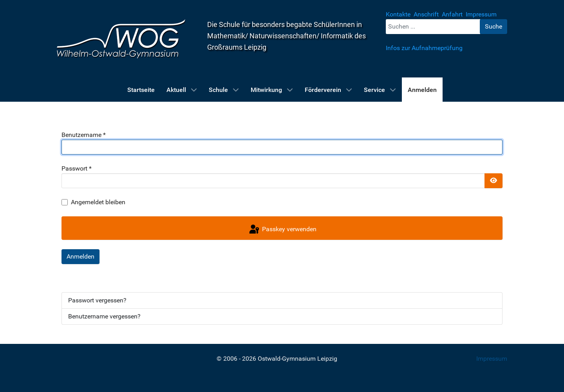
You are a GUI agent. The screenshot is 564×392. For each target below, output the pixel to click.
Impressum (492, 359)
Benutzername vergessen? (104, 316)
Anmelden (80, 256)
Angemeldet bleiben (98, 202)
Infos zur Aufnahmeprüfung (424, 48)
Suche (493, 26)
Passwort (77, 168)
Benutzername (84, 135)
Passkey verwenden (282, 230)
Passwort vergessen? (97, 300)
